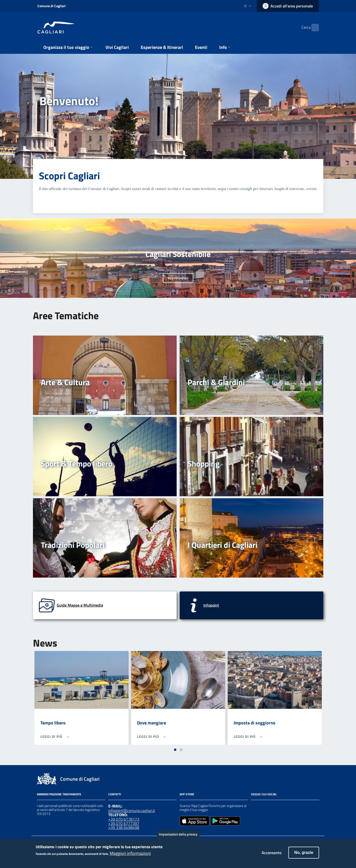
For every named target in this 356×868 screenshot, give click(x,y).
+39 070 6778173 (124, 819)
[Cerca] (313, 28)
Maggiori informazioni (130, 856)
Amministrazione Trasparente (59, 794)
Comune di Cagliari (52, 6)
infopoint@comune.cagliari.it (132, 810)
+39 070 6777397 (124, 823)
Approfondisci (178, 278)
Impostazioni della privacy (178, 836)
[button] (175, 750)
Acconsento (272, 855)
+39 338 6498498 (124, 827)
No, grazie (304, 855)
